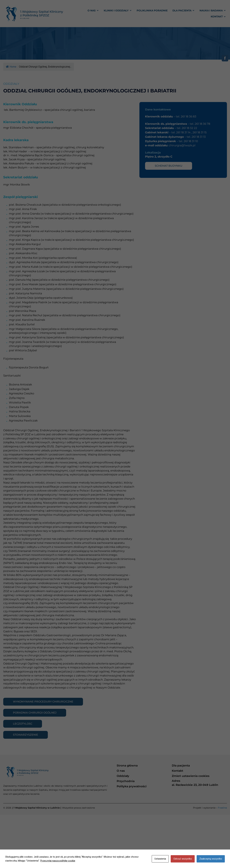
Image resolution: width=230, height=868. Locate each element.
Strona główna (127, 766)
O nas (121, 771)
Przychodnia (126, 781)
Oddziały (123, 776)
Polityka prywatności (132, 786)
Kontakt (177, 771)
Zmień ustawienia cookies (191, 776)
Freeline (222, 808)
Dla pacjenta (181, 766)
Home (11, 67)
